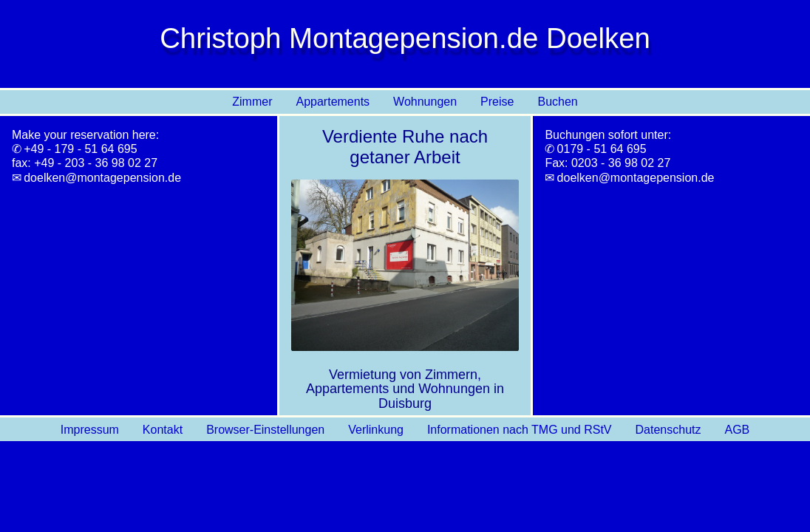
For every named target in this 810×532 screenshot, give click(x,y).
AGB (737, 430)
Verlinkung (376, 430)
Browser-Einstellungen (265, 430)
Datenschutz (668, 430)
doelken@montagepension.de (102, 178)
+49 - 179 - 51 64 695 (80, 149)
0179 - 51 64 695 (602, 149)
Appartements (333, 102)
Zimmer (252, 102)
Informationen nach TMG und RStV (520, 430)
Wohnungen (425, 102)
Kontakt (163, 430)
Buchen (557, 102)
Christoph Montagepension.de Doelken (405, 38)
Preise (497, 102)
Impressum (90, 430)
